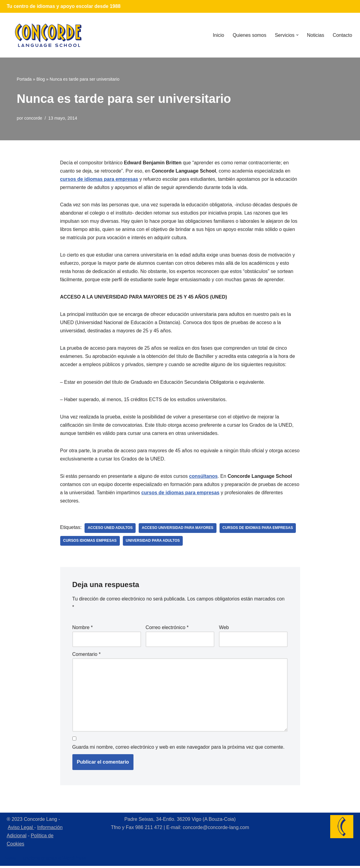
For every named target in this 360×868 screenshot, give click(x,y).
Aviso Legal (21, 829)
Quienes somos (249, 35)
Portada (24, 79)
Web (224, 629)
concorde (33, 118)
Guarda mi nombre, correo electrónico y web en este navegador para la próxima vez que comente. (178, 749)
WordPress (74, 860)
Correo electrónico (167, 629)
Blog (41, 79)
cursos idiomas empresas (90, 542)
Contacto (342, 35)
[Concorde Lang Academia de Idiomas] (48, 35)
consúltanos (204, 477)
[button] (297, 35)
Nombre (83, 629)
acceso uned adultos (110, 530)
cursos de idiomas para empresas (99, 179)
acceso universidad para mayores (178, 530)
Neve (10, 860)
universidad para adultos (153, 542)
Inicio (218, 35)
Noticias (315, 35)
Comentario (87, 656)
